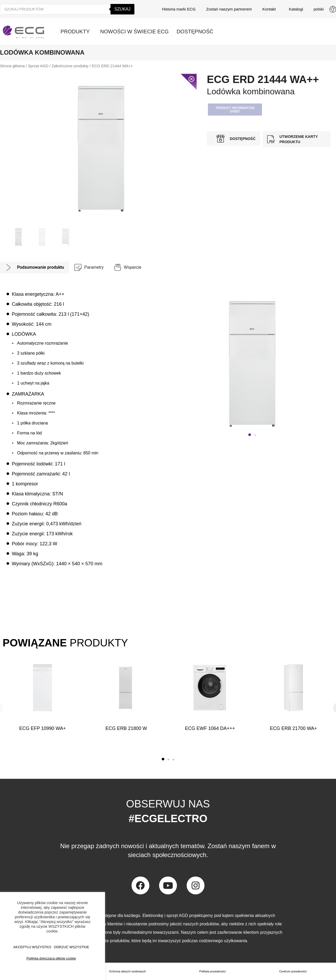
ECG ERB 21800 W (126, 728)
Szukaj (122, 9)
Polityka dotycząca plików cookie (51, 958)
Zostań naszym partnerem (229, 9)
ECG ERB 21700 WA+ (293, 728)
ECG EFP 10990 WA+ (43, 728)
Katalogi (296, 9)
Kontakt (271, 9)
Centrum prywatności (293, 971)
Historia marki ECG (179, 9)
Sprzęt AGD (38, 66)
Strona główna (12, 66)
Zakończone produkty (70, 66)
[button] (235, 110)
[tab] (35, 268)
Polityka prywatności (213, 971)
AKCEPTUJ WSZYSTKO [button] (32, 947)
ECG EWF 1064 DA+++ (210, 728)
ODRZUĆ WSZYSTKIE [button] (71, 947)
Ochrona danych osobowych (127, 971)
